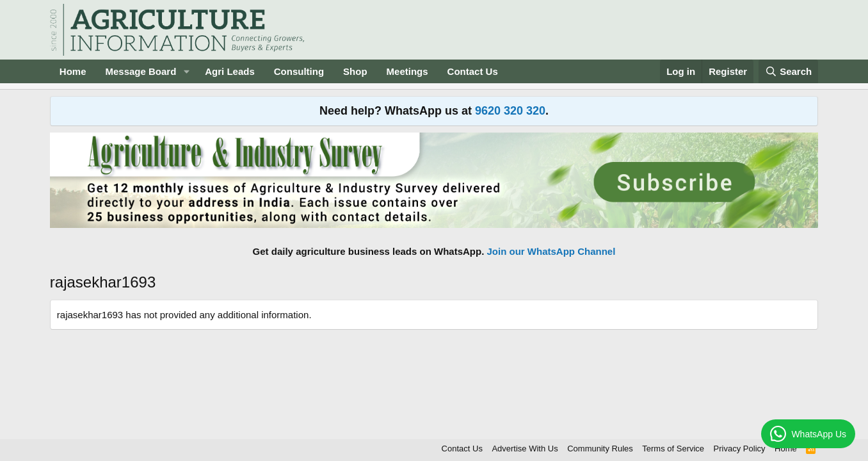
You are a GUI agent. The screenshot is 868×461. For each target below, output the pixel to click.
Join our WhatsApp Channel (551, 251)
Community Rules (600, 449)
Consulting (299, 71)
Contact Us (473, 71)
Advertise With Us (525, 449)
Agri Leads (230, 71)
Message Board (141, 71)
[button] (186, 71)
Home (73, 71)
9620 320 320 (510, 111)
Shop (355, 71)
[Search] (789, 71)
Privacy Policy (740, 449)
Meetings (407, 71)
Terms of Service (673, 449)
